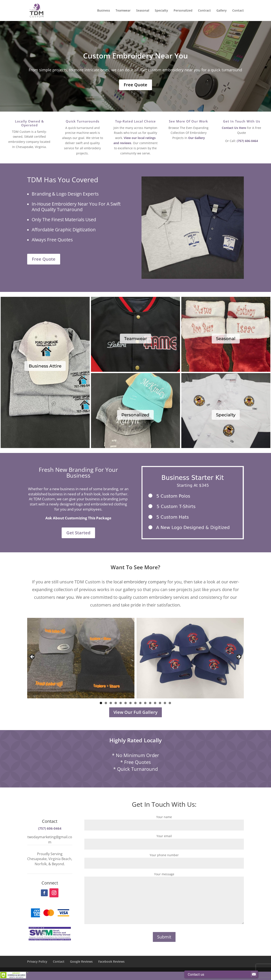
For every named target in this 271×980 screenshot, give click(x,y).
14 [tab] (165, 703)
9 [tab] (140, 703)
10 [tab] (146, 703)
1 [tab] (101, 703)
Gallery (222, 11)
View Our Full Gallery (135, 712)
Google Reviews (81, 961)
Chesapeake (37, 859)
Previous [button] (33, 657)
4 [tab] (116, 703)
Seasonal (143, 11)
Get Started (78, 533)
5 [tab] (121, 703)
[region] (136, 658)
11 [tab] (150, 703)
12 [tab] (155, 703)
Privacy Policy (37, 961)
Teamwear (123, 11)
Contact (238, 11)
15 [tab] (170, 703)
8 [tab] (135, 703)
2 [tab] (106, 703)
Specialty (161, 11)
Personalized (183, 11)
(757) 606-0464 (247, 141)
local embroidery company (140, 582)
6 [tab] (126, 703)
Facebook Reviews (111, 961)
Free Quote (135, 85)
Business (104, 11)
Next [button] (238, 657)
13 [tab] (160, 703)
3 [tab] (111, 703)
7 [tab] (130, 703)
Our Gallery (197, 138)
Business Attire (45, 366)
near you (65, 597)
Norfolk (41, 864)
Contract (204, 11)
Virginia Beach (60, 859)
